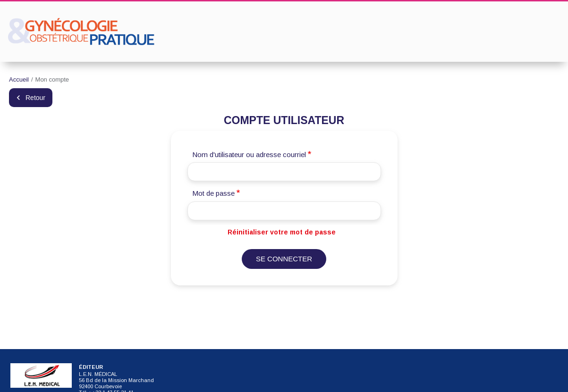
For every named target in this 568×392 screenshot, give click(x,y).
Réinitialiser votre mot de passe (282, 232)
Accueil (19, 79)
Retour (35, 98)
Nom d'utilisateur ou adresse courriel (249, 154)
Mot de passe (213, 193)
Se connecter (284, 259)
